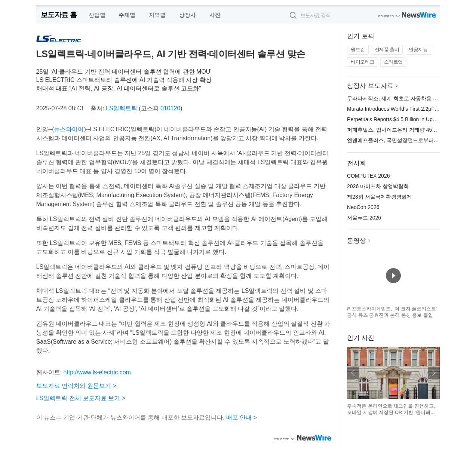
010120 (170, 108)
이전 (353, 373)
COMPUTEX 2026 (368, 176)
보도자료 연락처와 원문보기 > (76, 386)
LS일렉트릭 (122, 108)
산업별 (97, 15)
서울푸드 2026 (364, 218)
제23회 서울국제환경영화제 (379, 197)
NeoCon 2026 (363, 207)
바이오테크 (363, 62)
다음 (434, 373)
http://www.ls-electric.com (97, 372)
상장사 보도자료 (370, 86)
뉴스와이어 (69, 129)
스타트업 (393, 62)
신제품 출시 (387, 50)
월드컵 (358, 50)
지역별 (157, 15)
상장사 (188, 15)
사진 (215, 15)
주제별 (127, 15)
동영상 (357, 241)
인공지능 (418, 50)
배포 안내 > (242, 418)
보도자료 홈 (59, 15)
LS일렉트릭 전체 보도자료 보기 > (81, 398)
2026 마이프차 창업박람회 (378, 186)
